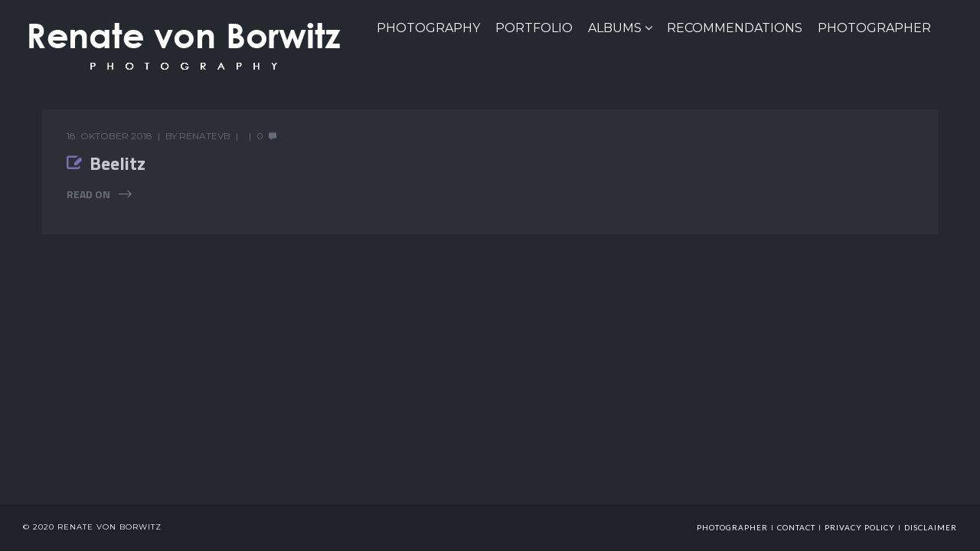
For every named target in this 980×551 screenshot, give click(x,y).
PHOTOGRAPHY (428, 28)
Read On (88, 194)
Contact (796, 527)
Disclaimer (931, 527)
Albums (615, 28)
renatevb (205, 136)
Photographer (874, 28)
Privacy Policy (860, 527)
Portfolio (534, 28)
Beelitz (118, 163)
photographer (732, 527)
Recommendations (735, 28)
